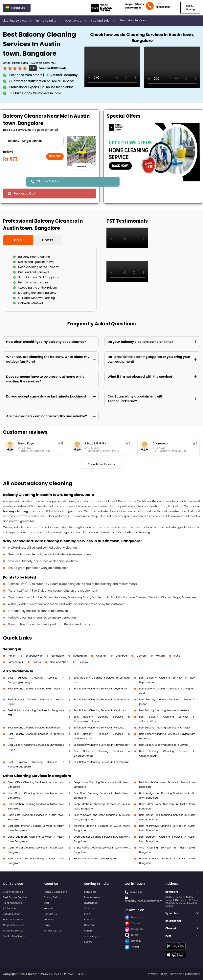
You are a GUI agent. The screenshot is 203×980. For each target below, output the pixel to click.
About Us (49, 919)
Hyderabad (80, 656)
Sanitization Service (14, 936)
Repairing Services (133, 20)
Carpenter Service (14, 925)
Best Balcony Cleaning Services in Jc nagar (165, 728)
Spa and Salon (104, 21)
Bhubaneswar (34, 656)
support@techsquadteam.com (134, 8)
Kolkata (160, 656)
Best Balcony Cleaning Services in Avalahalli (34, 728)
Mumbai (141, 656)
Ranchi (12, 656)
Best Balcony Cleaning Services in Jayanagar (100, 689)
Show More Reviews (101, 464)
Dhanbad (121, 656)
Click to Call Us (48, 181)
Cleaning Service (13, 892)
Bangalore (58, 656)
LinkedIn (133, 941)
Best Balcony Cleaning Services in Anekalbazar (101, 762)
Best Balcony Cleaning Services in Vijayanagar (101, 745)
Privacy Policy (52, 897)
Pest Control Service (15, 897)
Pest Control (77, 21)
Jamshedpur (16, 662)
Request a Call (24, 193)
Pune (177, 656)
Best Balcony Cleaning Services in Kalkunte (99, 728)
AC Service (9, 908)
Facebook (134, 917)
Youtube (133, 923)
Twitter (132, 947)
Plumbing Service (13, 931)
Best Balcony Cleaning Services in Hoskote (164, 710)
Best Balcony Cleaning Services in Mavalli (164, 745)
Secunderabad (59, 662)
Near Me (48, 908)
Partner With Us (53, 931)
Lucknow (83, 662)
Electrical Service (13, 919)
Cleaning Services (17, 21)
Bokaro (37, 662)
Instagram (134, 929)
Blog (46, 903)
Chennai (101, 656)
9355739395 (163, 7)
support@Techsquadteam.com (143, 901)
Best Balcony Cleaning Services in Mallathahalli (101, 699)
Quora (132, 935)
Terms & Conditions (55, 892)
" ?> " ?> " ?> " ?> (33, 141)
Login (47, 925)
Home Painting (49, 21)
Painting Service (12, 903)
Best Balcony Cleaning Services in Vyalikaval (100, 710)
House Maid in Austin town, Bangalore (96, 858)
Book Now (82, 166)
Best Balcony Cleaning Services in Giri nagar (34, 689)
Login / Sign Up (190, 8)
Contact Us (50, 914)
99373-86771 (137, 892)
